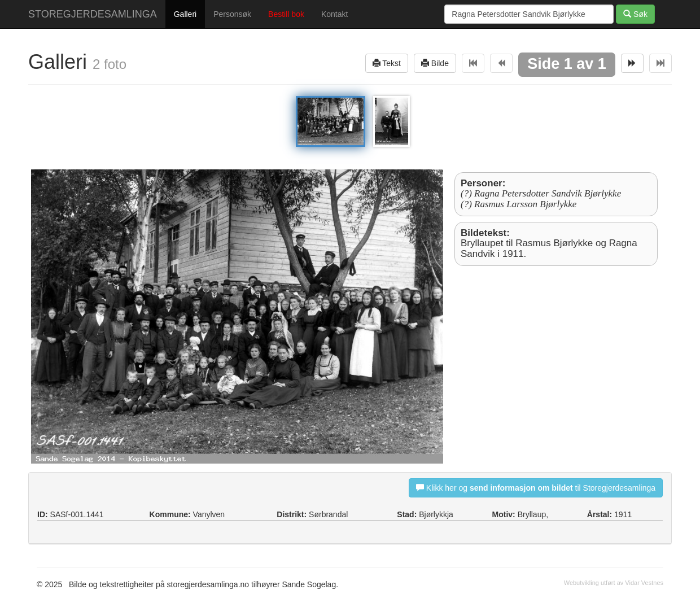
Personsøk (232, 14)
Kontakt (334, 14)
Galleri (185, 14)
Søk (635, 14)
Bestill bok (286, 14)
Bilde (435, 63)
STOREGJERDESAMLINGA (93, 14)
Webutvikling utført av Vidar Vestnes (614, 583)
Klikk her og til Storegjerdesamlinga (536, 488)
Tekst (387, 63)
